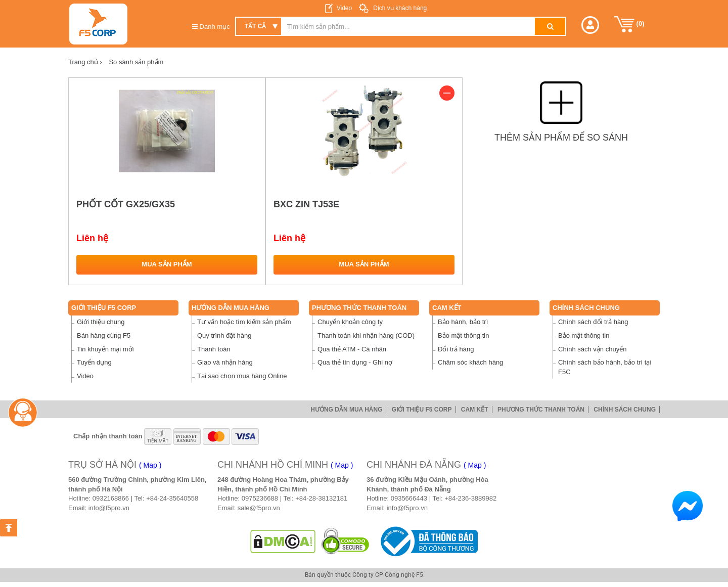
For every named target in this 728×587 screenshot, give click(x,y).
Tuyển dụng (94, 362)
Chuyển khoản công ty (350, 322)
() (629, 24)
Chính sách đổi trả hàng (593, 322)
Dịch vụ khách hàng (399, 8)
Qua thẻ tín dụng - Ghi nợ (355, 362)
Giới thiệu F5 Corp (104, 308)
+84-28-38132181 (321, 498)
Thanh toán (214, 349)
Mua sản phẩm (167, 264)
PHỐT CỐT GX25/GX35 (126, 204)
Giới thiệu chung (101, 322)
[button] (590, 25)
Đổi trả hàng (456, 349)
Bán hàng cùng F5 (104, 335)
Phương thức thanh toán (359, 308)
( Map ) (150, 465)
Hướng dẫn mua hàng (231, 308)
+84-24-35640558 (172, 498)
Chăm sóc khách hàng (470, 362)
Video (344, 8)
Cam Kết (447, 308)
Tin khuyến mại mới (105, 349)
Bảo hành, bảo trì (463, 322)
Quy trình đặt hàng (224, 335)
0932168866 (111, 498)
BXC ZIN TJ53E (306, 204)
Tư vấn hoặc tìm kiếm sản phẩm (244, 322)
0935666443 (409, 498)
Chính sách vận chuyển (592, 349)
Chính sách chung (586, 308)
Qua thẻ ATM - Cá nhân (352, 349)
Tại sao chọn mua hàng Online (242, 376)
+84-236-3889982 (470, 498)
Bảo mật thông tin (463, 335)
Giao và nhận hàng (225, 362)
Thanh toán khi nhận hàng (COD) (366, 335)
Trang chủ (85, 62)
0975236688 (260, 498)
